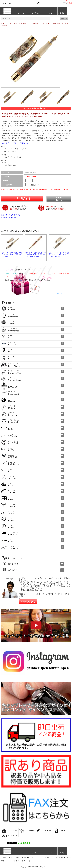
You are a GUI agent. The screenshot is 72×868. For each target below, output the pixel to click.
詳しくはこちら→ (62, 294)
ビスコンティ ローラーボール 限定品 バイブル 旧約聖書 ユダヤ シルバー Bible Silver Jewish (60, 255)
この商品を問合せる (59, 199)
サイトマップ (48, 857)
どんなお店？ (14, 831)
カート (50, 13)
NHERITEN (6, 4)
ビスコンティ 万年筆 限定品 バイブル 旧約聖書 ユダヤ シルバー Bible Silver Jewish (12, 255)
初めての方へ (22, 13)
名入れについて (49, 831)
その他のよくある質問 (9, 218)
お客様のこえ (36, 13)
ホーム (4, 857)
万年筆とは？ (32, 831)
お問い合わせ (62, 13)
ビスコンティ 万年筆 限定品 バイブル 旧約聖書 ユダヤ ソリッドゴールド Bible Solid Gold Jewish (36, 255)
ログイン (63, 831)
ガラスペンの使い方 (13, 835)
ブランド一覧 (7, 13)
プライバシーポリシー (20, 861)
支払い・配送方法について (25, 857)
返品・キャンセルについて (11, 215)
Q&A (11, 857)
